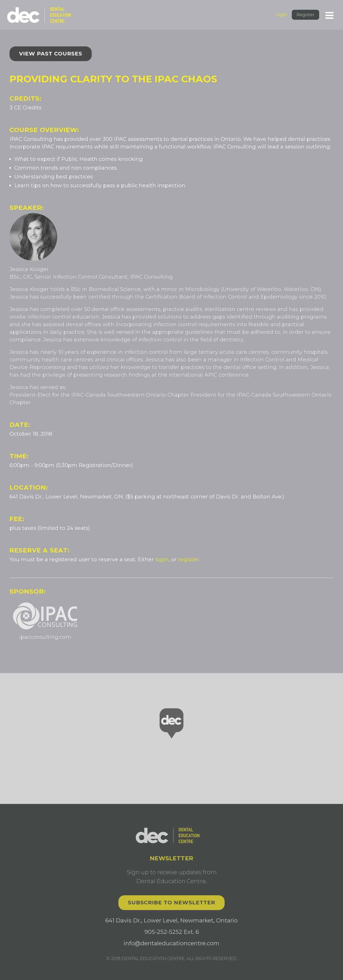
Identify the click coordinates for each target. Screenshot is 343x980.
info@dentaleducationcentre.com (171, 943)
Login (281, 15)
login (162, 559)
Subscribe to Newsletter (171, 903)
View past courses (51, 54)
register (189, 559)
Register (305, 15)
